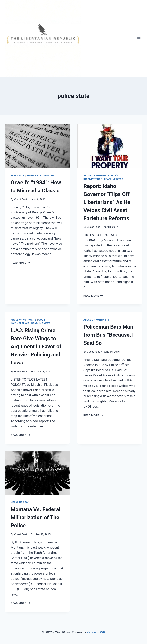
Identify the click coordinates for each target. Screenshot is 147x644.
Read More (20, 263)
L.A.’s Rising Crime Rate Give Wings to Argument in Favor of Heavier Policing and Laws (36, 347)
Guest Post (21, 199)
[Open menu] (139, 38)
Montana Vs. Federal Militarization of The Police (36, 517)
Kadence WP (96, 632)
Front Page (34, 176)
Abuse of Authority (96, 176)
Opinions (49, 176)
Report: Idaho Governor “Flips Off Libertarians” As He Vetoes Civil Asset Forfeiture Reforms (107, 202)
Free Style (18, 176)
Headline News (113, 179)
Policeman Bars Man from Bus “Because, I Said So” (109, 335)
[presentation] (37, 146)
